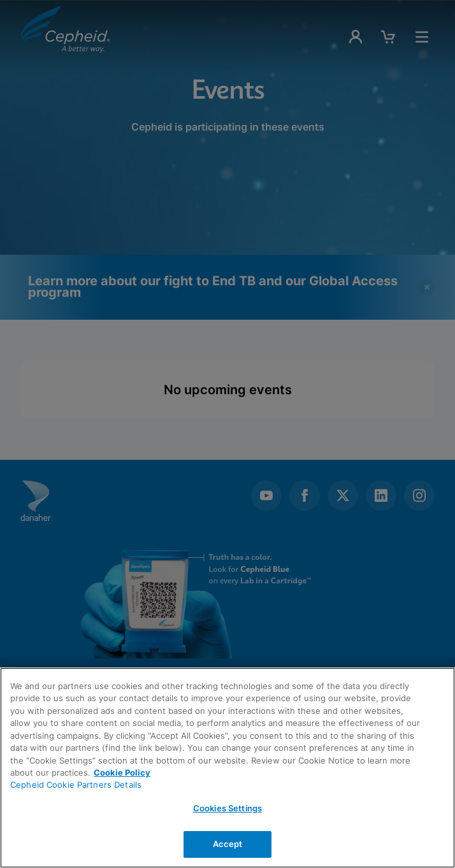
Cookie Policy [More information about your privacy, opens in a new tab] (122, 772)
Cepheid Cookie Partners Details (76, 785)
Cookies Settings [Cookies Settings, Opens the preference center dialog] (227, 808)
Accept (228, 844)
